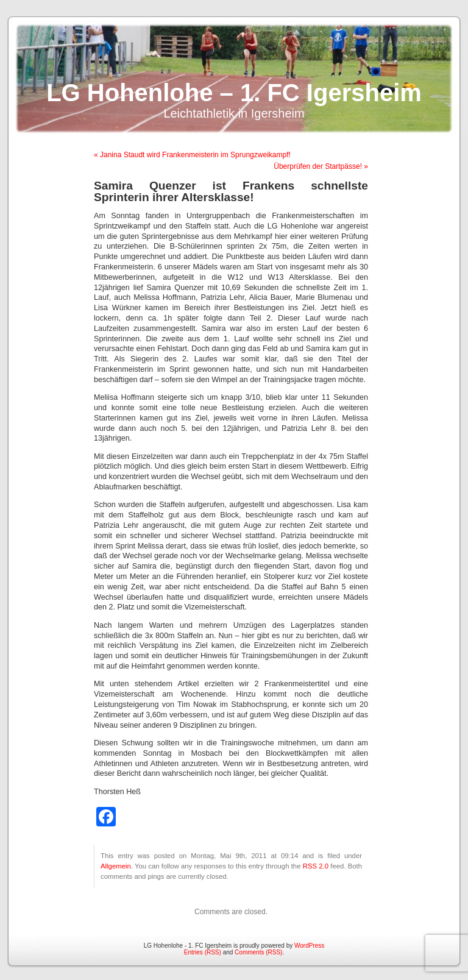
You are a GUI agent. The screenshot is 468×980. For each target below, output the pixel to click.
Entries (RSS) (203, 952)
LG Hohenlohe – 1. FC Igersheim (234, 93)
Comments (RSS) (258, 952)
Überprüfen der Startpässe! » (321, 166)
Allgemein (116, 866)
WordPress (309, 946)
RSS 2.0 (316, 866)
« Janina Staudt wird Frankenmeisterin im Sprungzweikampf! (192, 155)
